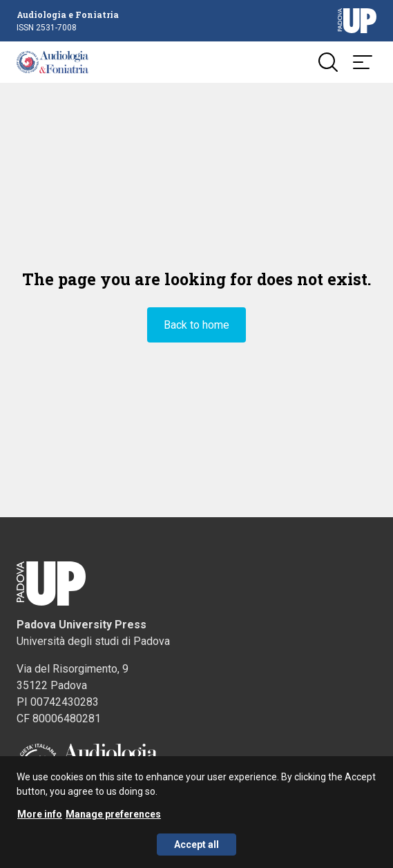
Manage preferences (113, 818)
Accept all (196, 848)
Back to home (196, 325)
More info (40, 818)
